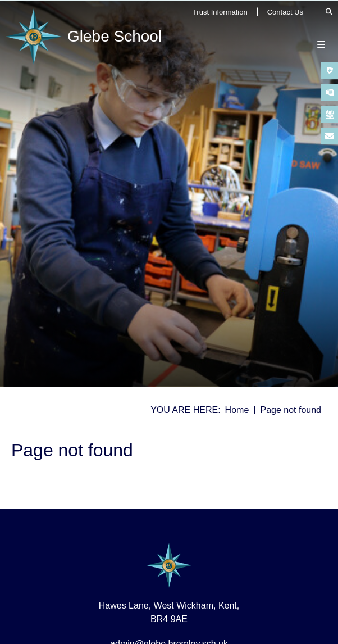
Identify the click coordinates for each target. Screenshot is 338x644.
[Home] (86, 37)
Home (237, 410)
